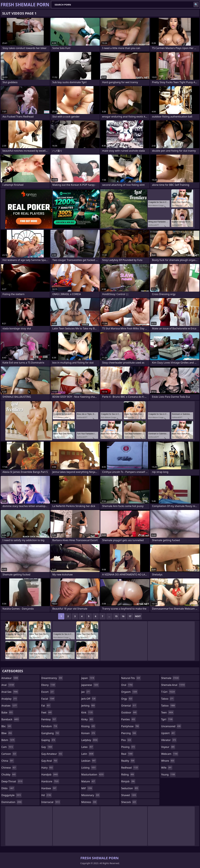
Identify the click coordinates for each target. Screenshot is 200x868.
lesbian (89, 761)
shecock (129, 802)
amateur (10, 678)
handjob (50, 774)
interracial (51, 802)
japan (88, 678)
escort (48, 692)
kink (87, 712)
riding (128, 774)
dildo (8, 788)
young (168, 774)
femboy (49, 719)
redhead (130, 768)
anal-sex (10, 692)
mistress (89, 802)
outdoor (129, 712)
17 (130, 616)
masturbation (93, 774)
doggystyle (11, 795)
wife (167, 768)
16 (123, 616)
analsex (9, 706)
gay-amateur (52, 754)
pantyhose (130, 726)
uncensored (171, 726)
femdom (50, 726)
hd (47, 795)
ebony (49, 685)
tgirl (167, 719)
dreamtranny (52, 678)
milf (87, 788)
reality (128, 761)
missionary (91, 795)
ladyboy (90, 740)
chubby (9, 774)
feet (47, 712)
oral (127, 685)
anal (8, 685)
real (127, 754)
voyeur (168, 747)
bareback (10, 719)
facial (48, 699)
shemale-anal (173, 685)
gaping (49, 740)
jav (86, 692)
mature (88, 781)
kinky (87, 719)
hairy (47, 768)
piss (126, 740)
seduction (130, 788)
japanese (90, 685)
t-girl (168, 692)
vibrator (169, 740)
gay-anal (50, 761)
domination (12, 802)
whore (168, 761)
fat (46, 706)
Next (138, 616)
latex (87, 747)
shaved (129, 795)
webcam (170, 754)
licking (89, 768)
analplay (9, 699)
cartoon (9, 754)
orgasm (129, 692)
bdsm (8, 740)
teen (167, 712)
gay (47, 747)
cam (8, 747)
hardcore (50, 781)
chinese (9, 768)
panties (129, 719)
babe (7, 712)
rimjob (128, 781)
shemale (170, 678)
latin (88, 754)
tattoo (168, 706)
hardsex (49, 788)
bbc (7, 726)
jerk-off (89, 699)
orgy (127, 699)
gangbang (51, 733)
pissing (128, 747)
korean (88, 733)
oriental (129, 706)
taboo (168, 699)
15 (116, 616)
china (8, 761)
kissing (88, 726)
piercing (129, 733)
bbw (7, 733)
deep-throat (12, 781)
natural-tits (131, 678)
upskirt (168, 733)
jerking (88, 706)
